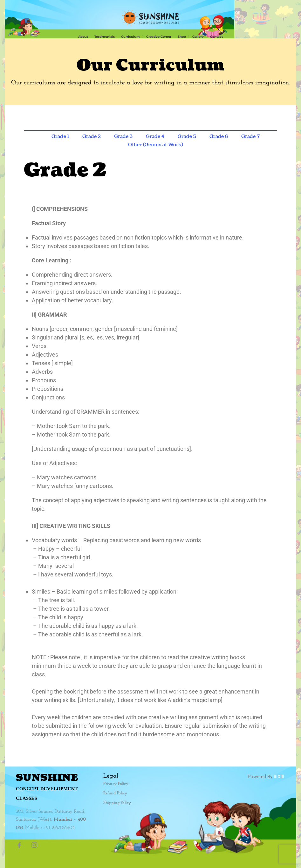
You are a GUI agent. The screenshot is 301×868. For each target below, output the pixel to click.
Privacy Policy (116, 784)
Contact (216, 37)
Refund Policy (115, 793)
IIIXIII (279, 777)
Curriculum (130, 37)
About (83, 37)
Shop (182, 37)
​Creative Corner (159, 37)
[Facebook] (22, 845)
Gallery (198, 37)
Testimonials (105, 37)
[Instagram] (36, 845)
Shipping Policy (117, 803)
